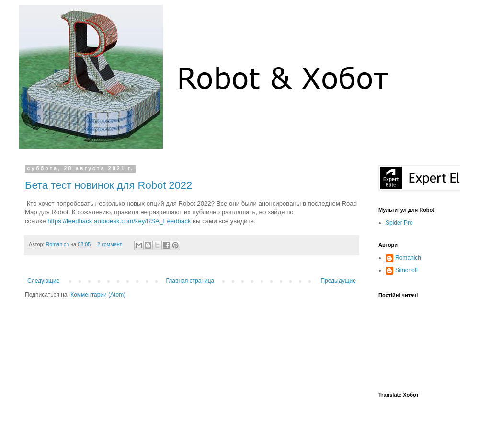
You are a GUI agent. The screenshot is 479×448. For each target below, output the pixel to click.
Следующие (43, 281)
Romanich (58, 244)
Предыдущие (338, 281)
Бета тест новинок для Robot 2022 (108, 185)
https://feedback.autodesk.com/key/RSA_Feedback (119, 221)
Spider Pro (399, 223)
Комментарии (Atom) (98, 295)
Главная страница (190, 281)
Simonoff (406, 270)
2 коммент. (110, 244)
